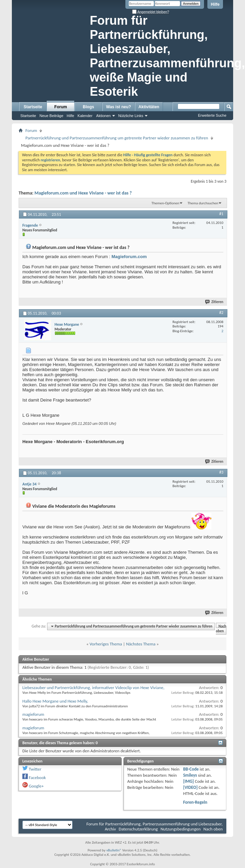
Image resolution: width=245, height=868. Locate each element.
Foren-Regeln (195, 802)
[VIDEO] (190, 787)
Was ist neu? (119, 107)
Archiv (110, 829)
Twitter (35, 769)
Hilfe (215, 4)
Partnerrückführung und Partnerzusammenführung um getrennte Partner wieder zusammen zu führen (117, 138)
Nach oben (221, 629)
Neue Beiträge (51, 116)
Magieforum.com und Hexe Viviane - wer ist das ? (83, 193)
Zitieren (215, 302)
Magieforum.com (129, 257)
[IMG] (188, 781)
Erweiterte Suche (212, 115)
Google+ (36, 786)
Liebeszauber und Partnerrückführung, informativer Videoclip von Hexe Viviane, (93, 688)
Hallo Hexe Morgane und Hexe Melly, (55, 701)
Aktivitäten (149, 107)
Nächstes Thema (141, 644)
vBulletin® (114, 850)
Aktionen (104, 116)
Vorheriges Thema (106, 644)
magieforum (33, 714)
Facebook (37, 778)
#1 (221, 214)
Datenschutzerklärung (138, 829)
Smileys (190, 775)
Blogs (88, 107)
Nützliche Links (131, 116)
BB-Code (191, 769)
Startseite (33, 107)
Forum (60, 107)
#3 (221, 472)
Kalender (85, 116)
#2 (221, 313)
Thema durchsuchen (203, 203)
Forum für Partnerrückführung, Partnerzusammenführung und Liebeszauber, (155, 824)
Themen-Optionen (165, 203)
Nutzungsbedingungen (181, 829)
